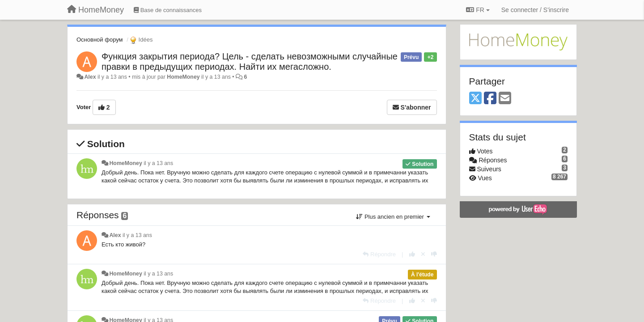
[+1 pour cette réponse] (412, 254)
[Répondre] (379, 254)
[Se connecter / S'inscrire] (535, 10)
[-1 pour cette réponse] (434, 254)
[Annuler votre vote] (423, 254)
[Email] (505, 99)
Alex (90, 77)
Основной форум (100, 40)
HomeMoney (183, 77)
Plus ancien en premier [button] (393, 217)
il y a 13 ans (158, 163)
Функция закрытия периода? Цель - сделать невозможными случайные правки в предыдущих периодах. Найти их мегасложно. (250, 61)
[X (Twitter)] (475, 99)
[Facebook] (490, 99)
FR (478, 10)
